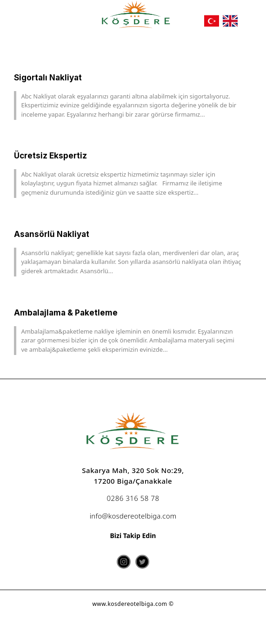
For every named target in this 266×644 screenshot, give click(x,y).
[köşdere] (136, 16)
